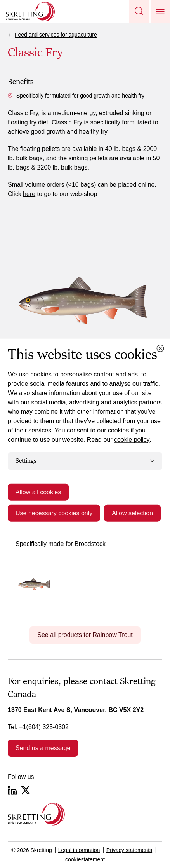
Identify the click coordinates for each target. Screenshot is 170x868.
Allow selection (132, 513)
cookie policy (132, 440)
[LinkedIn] (12, 790)
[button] (139, 12)
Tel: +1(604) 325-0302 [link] (38, 727)
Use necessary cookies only (54, 513)
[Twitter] (26, 790)
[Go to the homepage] (36, 814)
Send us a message (43, 748)
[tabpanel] (85, 564)
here (29, 194)
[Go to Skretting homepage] (30, 12)
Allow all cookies (38, 492)
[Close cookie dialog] (160, 348)
